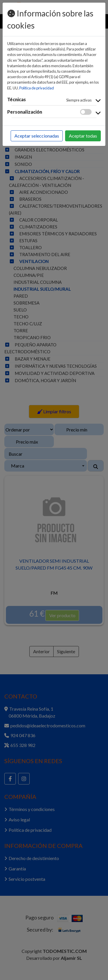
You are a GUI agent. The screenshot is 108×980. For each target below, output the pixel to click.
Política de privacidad (37, 88)
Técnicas (17, 99)
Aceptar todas (83, 136)
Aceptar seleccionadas (37, 136)
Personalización (25, 112)
